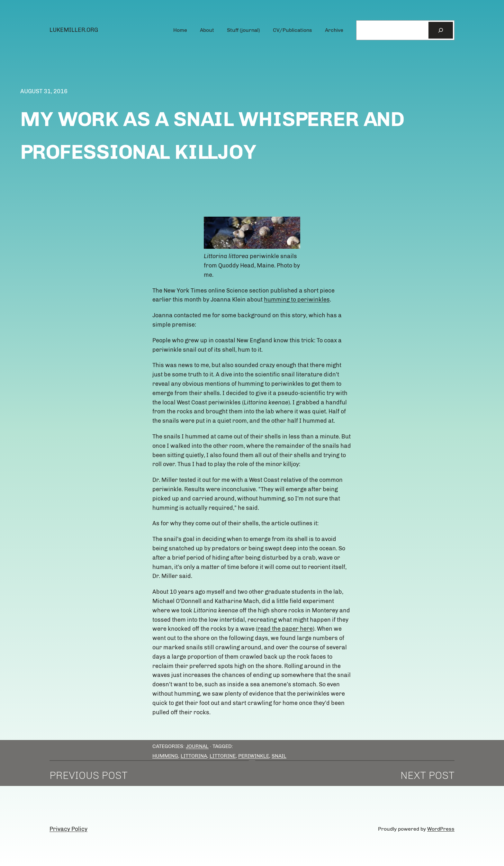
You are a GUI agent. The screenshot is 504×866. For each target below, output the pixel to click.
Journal (197, 746)
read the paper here (285, 629)
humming (165, 756)
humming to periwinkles (297, 300)
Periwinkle (254, 756)
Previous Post (89, 775)
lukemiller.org (74, 30)
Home (180, 30)
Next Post (428, 775)
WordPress (441, 829)
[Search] (441, 30)
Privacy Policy (68, 829)
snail (279, 756)
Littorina (194, 756)
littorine (223, 756)
